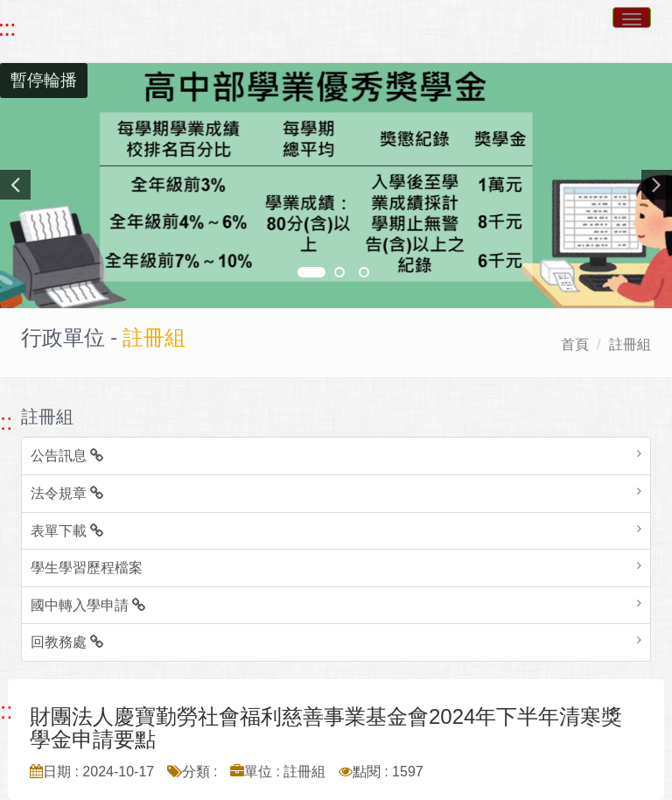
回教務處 (67, 642)
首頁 (575, 344)
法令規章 (67, 493)
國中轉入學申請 (88, 605)
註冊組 (630, 344)
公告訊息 (67, 456)
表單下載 (67, 531)
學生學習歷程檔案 (87, 568)
